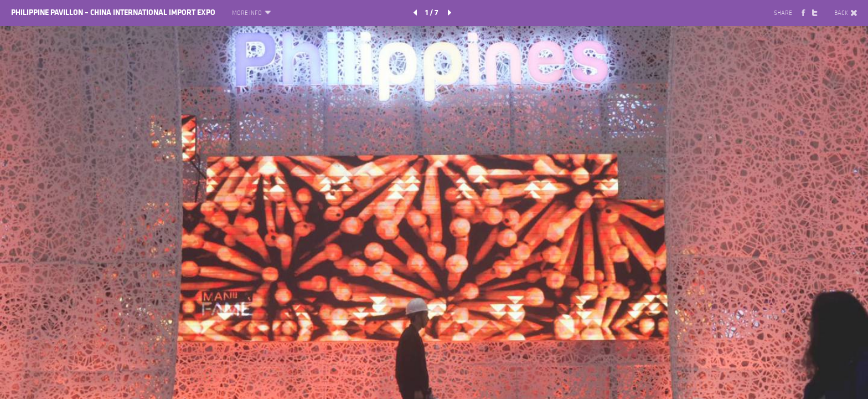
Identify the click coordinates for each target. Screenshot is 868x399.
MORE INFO (251, 13)
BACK (846, 13)
